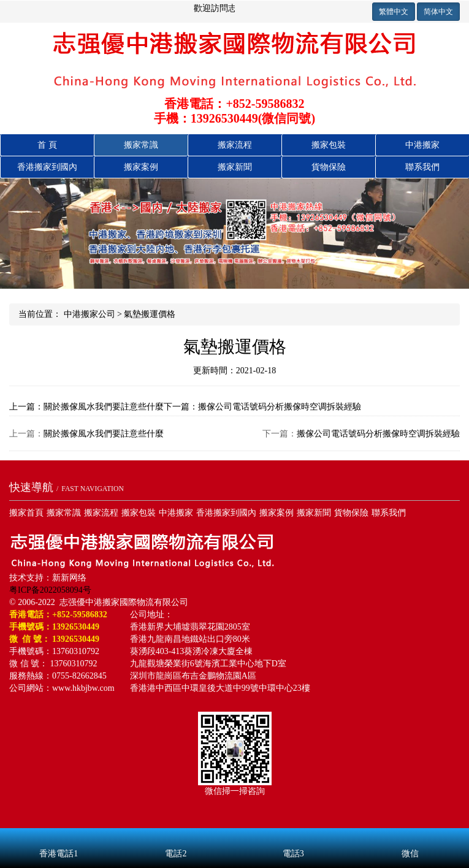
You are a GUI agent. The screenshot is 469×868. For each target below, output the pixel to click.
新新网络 (69, 578)
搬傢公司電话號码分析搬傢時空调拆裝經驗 (378, 434)
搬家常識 (141, 145)
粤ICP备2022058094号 (50, 590)
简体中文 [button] (438, 12)
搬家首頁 (26, 513)
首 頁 (47, 145)
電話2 (176, 837)
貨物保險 (329, 167)
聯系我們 (422, 167)
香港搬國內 (47, 167)
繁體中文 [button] (394, 12)
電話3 (293, 837)
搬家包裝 (329, 145)
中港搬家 (422, 145)
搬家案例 (141, 167)
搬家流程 (235, 145)
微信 (410, 837)
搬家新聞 (235, 167)
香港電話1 (59, 837)
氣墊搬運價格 (150, 314)
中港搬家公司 (90, 314)
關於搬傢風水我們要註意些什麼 (104, 434)
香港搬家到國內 (226, 513)
